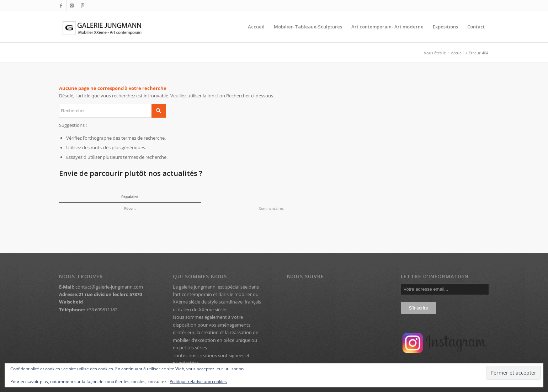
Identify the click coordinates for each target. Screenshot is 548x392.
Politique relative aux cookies (198, 382)
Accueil (457, 53)
